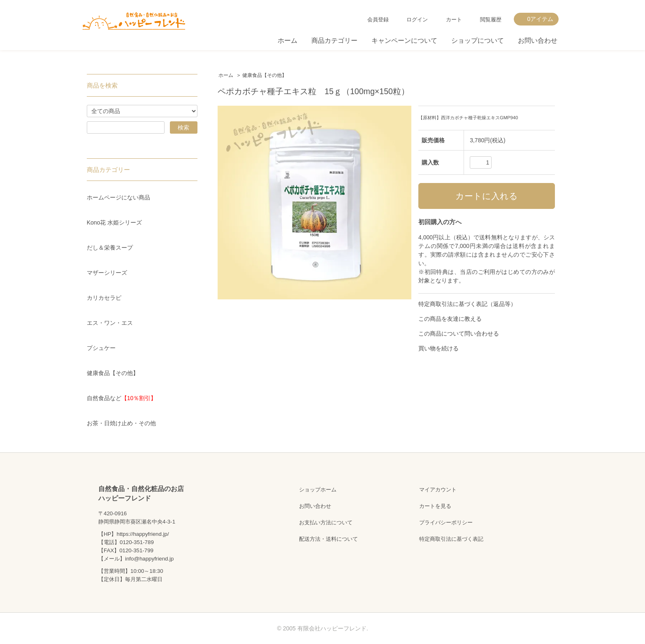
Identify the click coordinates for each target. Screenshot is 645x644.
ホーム (288, 41)
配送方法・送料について (328, 539)
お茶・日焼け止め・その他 (121, 423)
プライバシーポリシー (446, 522)
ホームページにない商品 (118, 197)
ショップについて (478, 41)
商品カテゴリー (334, 41)
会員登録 (378, 20)
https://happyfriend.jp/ (143, 534)
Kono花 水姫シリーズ (115, 222)
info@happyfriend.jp (149, 559)
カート (454, 20)
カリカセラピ (104, 298)
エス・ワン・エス (110, 323)
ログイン (417, 20)
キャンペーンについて (404, 41)
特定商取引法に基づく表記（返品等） (467, 304)
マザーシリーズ (107, 273)
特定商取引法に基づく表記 (451, 539)
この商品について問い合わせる (459, 334)
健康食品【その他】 (264, 75)
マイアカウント (438, 490)
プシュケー (101, 348)
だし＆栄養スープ (110, 248)
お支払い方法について (326, 522)
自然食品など (122, 398)
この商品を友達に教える (450, 319)
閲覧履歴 (491, 20)
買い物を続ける (439, 348)
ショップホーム (318, 490)
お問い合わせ (538, 41)
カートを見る (435, 506)
